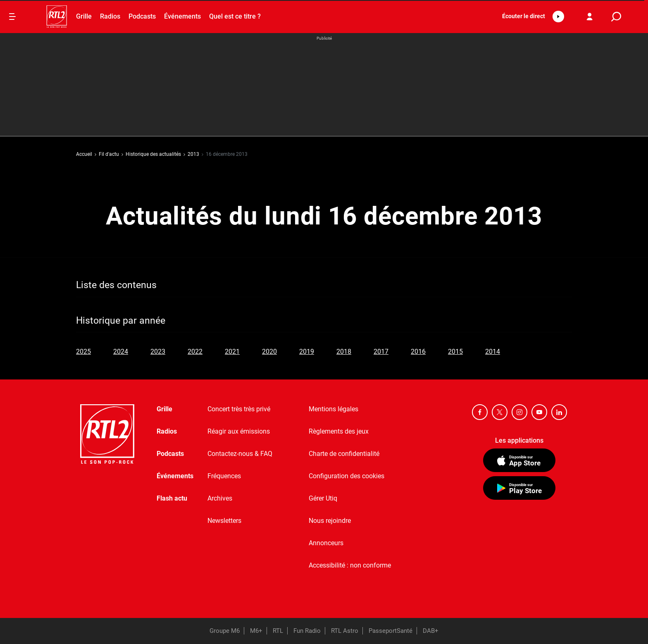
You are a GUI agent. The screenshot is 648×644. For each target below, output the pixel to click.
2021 (232, 352)
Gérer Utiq (323, 498)
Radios (110, 16)
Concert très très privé (239, 409)
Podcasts (142, 16)
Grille (84, 16)
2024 (121, 352)
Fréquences (224, 476)
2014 (493, 352)
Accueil (84, 154)
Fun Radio (307, 631)
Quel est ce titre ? (235, 16)
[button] (530, 17)
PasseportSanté (391, 631)
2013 (193, 154)
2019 (307, 352)
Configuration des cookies (347, 476)
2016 (418, 352)
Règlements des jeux (339, 431)
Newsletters (224, 521)
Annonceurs (326, 543)
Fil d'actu (109, 154)
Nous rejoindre (330, 521)
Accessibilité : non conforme (350, 565)
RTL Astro (345, 631)
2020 (269, 352)
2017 (381, 352)
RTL (278, 631)
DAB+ (431, 631)
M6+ (256, 631)
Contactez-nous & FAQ (240, 454)
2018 (344, 352)
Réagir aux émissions (239, 431)
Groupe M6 (225, 631)
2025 (83, 352)
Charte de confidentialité (344, 454)
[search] (616, 17)
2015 (455, 352)
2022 (195, 352)
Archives (220, 498)
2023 (158, 352)
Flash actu (172, 498)
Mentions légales (334, 409)
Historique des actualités (153, 154)
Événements (182, 16)
